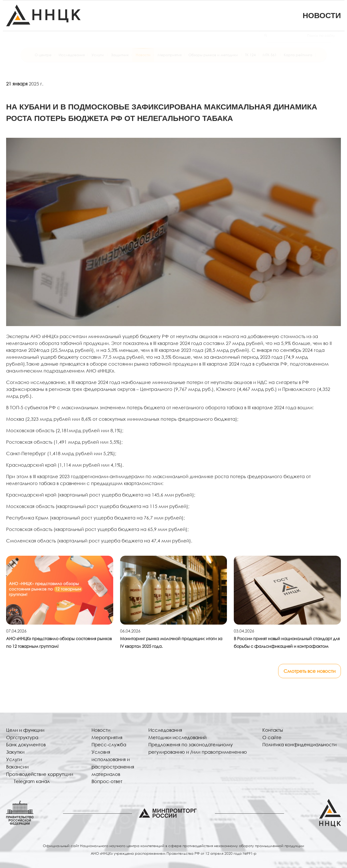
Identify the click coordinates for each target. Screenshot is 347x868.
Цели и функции (25, 730)
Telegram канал (32, 781)
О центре (43, 59)
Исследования (72, 59)
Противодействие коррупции (40, 774)
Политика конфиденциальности (299, 745)
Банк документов (26, 745)
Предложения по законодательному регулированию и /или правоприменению (198, 748)
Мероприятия (170, 59)
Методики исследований (177, 737)
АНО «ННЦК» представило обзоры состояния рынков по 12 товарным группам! (59, 642)
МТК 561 (270, 59)
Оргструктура (22, 737)
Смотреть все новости (310, 671)
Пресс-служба (109, 745)
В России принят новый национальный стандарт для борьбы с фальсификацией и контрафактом (287, 642)
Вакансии (17, 767)
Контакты (273, 730)
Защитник (120, 59)
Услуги (98, 59)
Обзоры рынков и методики (213, 59)
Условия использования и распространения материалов (113, 763)
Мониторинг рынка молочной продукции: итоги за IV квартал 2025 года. (171, 642)
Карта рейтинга (298, 59)
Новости (143, 59)
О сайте (272, 737)
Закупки (15, 752)
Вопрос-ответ (107, 781)
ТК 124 (250, 59)
